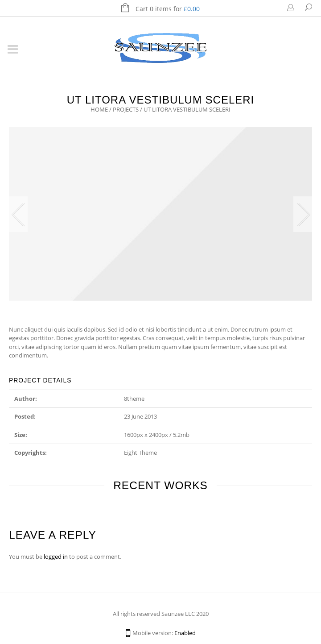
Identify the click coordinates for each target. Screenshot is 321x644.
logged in (56, 557)
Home (99, 109)
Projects (126, 109)
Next (303, 214)
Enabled (185, 633)
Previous (18, 214)
